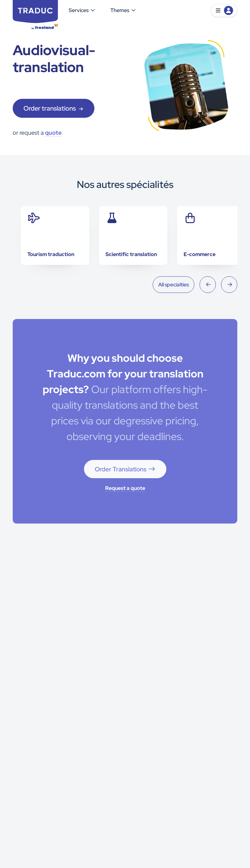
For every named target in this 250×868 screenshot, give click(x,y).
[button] (224, 10)
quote (53, 133)
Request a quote (125, 488)
